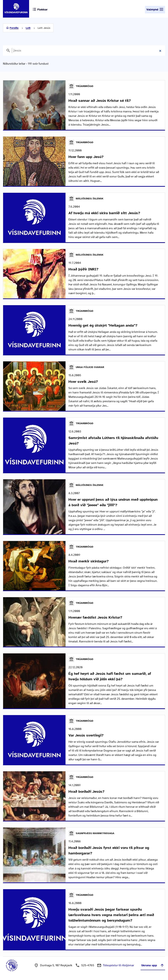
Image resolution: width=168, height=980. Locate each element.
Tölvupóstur (118, 965)
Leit (28, 28)
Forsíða (14, 28)
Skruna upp (153, 965)
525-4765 (88, 965)
